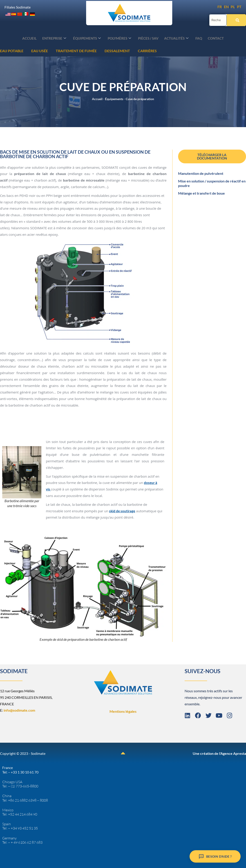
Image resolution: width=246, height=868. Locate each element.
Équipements (89, 38)
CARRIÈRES (80, 50)
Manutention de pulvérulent (201, 173)
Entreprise (57, 38)
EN (226, 7)
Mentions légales (123, 711)
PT (239, 7)
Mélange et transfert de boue (201, 193)
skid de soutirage (122, 510)
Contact (212, 38)
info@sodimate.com (19, 710)
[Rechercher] (236, 20)
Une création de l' (207, 753)
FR (220, 7)
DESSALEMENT (50, 50)
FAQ (196, 38)
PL (233, 7)
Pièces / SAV (148, 38)
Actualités (175, 38)
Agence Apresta (233, 753)
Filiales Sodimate (18, 7)
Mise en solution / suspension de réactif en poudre (212, 183)
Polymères (120, 38)
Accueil (34, 38)
